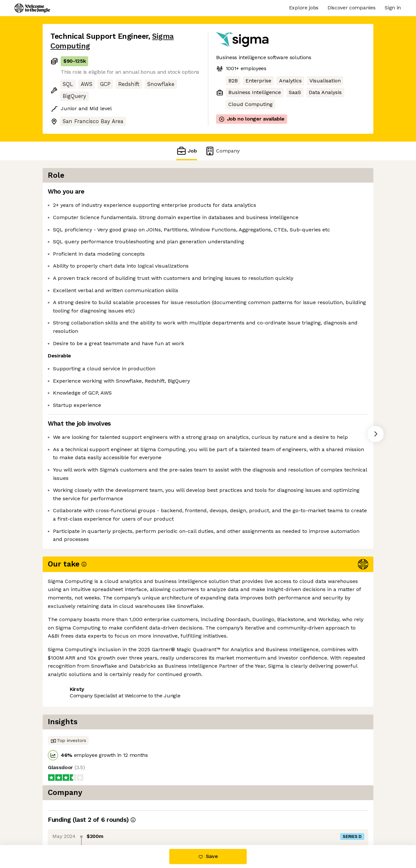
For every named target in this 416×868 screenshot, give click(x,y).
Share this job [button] (68, 680)
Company (222, 151)
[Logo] (32, 8)
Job (187, 151)
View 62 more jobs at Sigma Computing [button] (145, 680)
